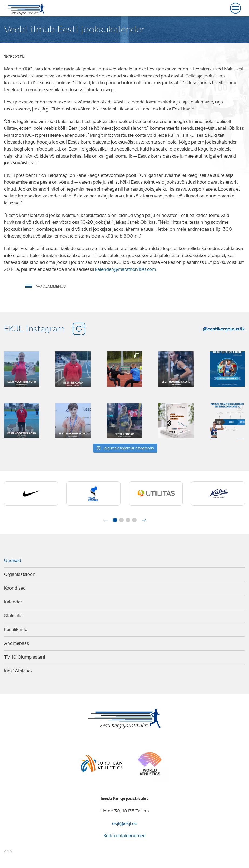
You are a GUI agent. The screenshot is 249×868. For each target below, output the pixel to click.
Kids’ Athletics (18, 671)
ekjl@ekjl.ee (125, 823)
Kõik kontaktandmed (125, 836)
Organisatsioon (20, 574)
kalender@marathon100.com (126, 269)
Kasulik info (16, 630)
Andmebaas (16, 643)
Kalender (13, 602)
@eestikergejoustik (224, 329)
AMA (8, 851)
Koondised (15, 588)
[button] (115, 520)
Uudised (13, 560)
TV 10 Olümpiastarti (25, 657)
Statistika (13, 616)
